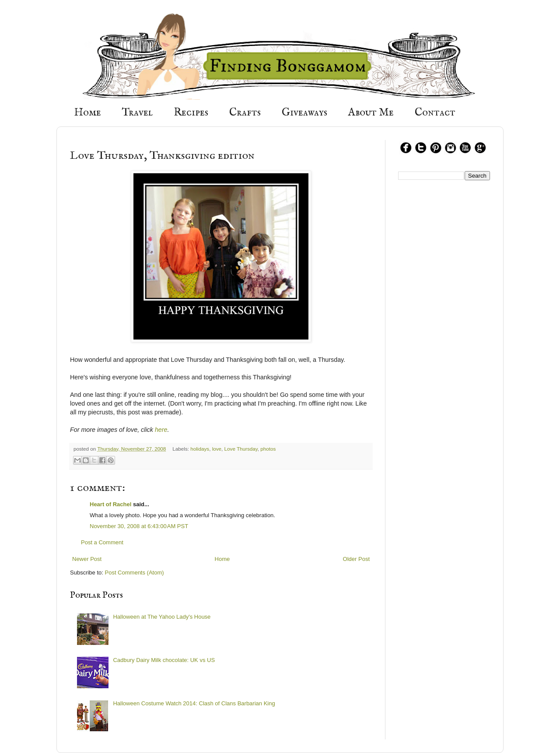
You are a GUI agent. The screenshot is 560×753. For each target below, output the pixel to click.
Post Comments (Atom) (135, 573)
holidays (200, 449)
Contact (435, 113)
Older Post (356, 559)
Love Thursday (241, 449)
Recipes (191, 113)
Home (87, 113)
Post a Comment (102, 542)
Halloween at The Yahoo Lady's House (162, 617)
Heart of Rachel (110, 504)
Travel (137, 113)
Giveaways (304, 113)
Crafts (245, 113)
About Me (371, 113)
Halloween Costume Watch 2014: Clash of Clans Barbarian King (194, 703)
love (217, 449)
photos (268, 449)
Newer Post (87, 559)
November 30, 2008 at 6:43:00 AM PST (139, 526)
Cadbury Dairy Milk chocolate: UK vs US (164, 660)
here (161, 430)
